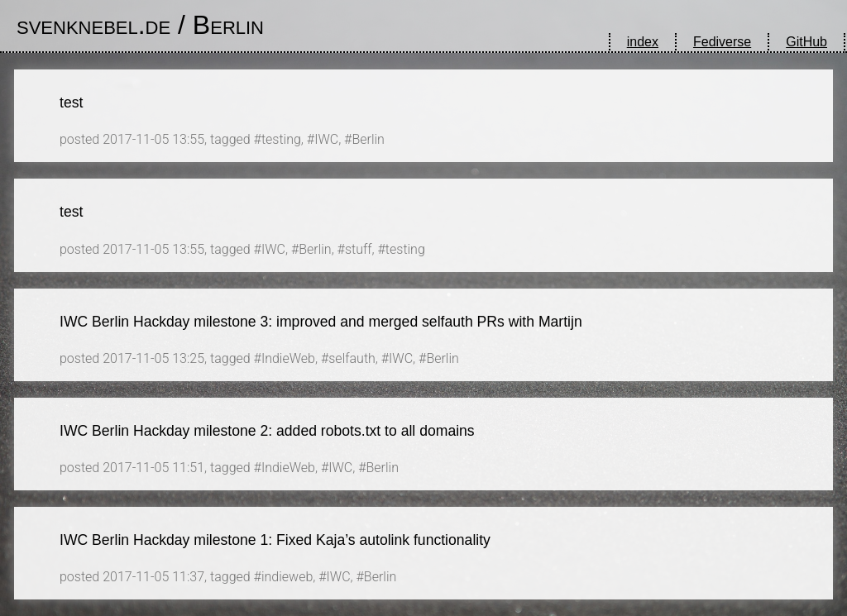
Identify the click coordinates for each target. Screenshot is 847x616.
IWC (326, 139)
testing (281, 139)
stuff (359, 249)
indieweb (287, 577)
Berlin (228, 25)
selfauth (352, 358)
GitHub (806, 42)
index (643, 42)
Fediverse (722, 42)
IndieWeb (288, 358)
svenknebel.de (93, 25)
